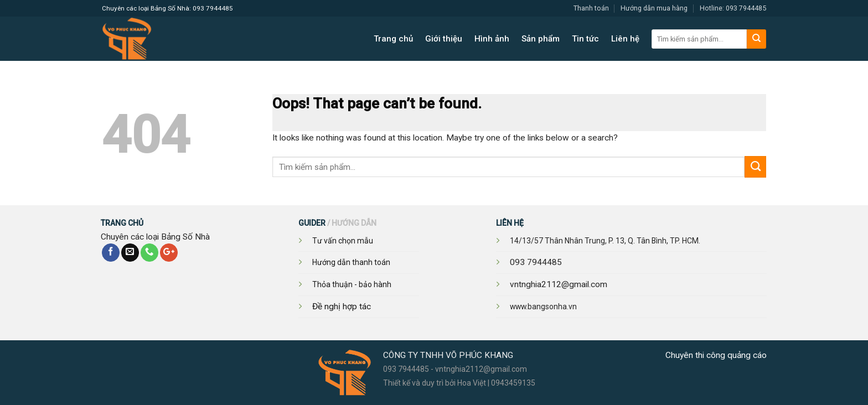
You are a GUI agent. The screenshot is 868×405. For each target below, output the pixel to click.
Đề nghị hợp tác (342, 307)
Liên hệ (625, 39)
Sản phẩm (541, 39)
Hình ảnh (492, 39)
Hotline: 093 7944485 (733, 8)
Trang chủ (393, 39)
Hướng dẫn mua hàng (654, 8)
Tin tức (585, 39)
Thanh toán (591, 8)
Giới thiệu (444, 39)
